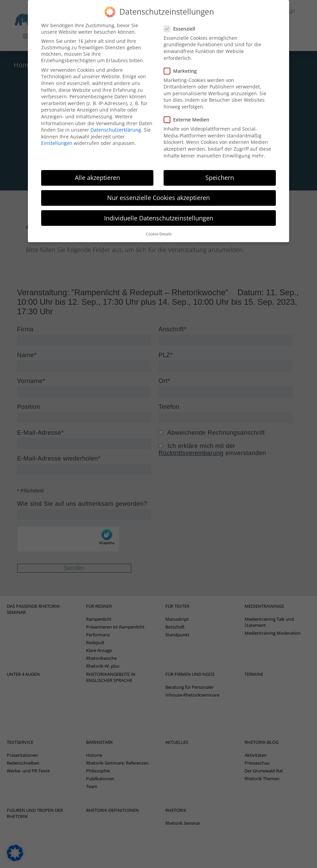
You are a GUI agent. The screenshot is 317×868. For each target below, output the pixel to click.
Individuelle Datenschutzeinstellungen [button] (159, 211)
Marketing (182, 64)
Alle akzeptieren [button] (97, 171)
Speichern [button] (220, 171)
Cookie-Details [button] (159, 227)
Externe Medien (189, 113)
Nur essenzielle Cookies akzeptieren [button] (158, 191)
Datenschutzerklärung (116, 123)
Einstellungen (57, 136)
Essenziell (182, 22)
